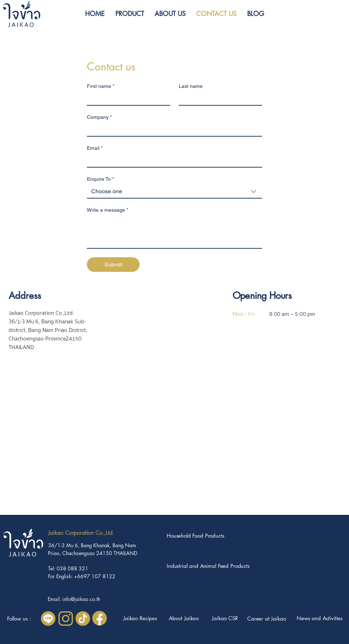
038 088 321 (72, 568)
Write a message (108, 210)
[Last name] (218, 99)
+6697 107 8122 (95, 576)
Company (99, 117)
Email (95, 148)
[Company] (172, 130)
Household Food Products (196, 536)
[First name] (126, 99)
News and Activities (320, 618)
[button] (130, 14)
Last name (191, 86)
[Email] (172, 160)
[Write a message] (174, 232)
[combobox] (174, 192)
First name (101, 86)
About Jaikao (184, 618)
